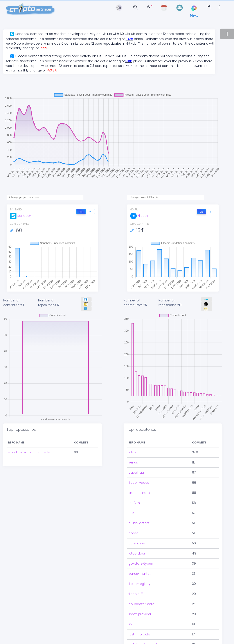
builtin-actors (139, 515)
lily (130, 617)
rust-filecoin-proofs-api (147, 637)
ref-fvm (134, 495)
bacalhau (136, 465)
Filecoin (140, 216)
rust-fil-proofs (139, 627)
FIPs (131, 505)
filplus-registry (139, 576)
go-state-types (141, 556)
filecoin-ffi (136, 586)
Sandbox (21, 216)
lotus (132, 445)
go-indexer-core (141, 596)
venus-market (139, 566)
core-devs (137, 536)
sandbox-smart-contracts (29, 452)
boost (133, 525)
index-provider (140, 606)
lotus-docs (137, 546)
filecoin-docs (139, 475)
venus (133, 455)
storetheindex (139, 485)
